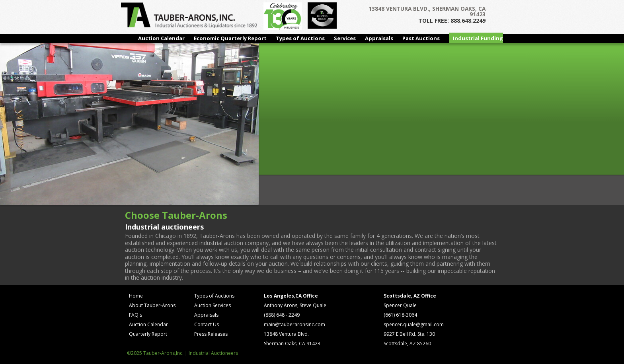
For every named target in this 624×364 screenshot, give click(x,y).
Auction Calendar (161, 38)
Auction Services (213, 305)
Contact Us (207, 324)
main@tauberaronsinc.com (294, 324)
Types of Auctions (300, 38)
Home (136, 296)
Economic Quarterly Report (230, 38)
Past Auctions (421, 38)
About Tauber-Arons (152, 305)
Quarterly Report (148, 334)
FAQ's (136, 315)
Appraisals (379, 38)
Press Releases (211, 334)
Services (345, 38)
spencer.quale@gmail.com (414, 324)
